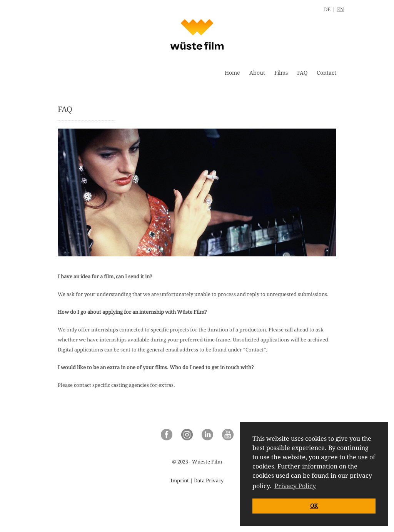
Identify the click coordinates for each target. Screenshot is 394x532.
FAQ (302, 73)
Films (281, 73)
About (257, 73)
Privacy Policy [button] (295, 486)
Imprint (180, 481)
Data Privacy (209, 481)
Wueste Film (207, 462)
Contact (326, 73)
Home (232, 73)
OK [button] (314, 506)
